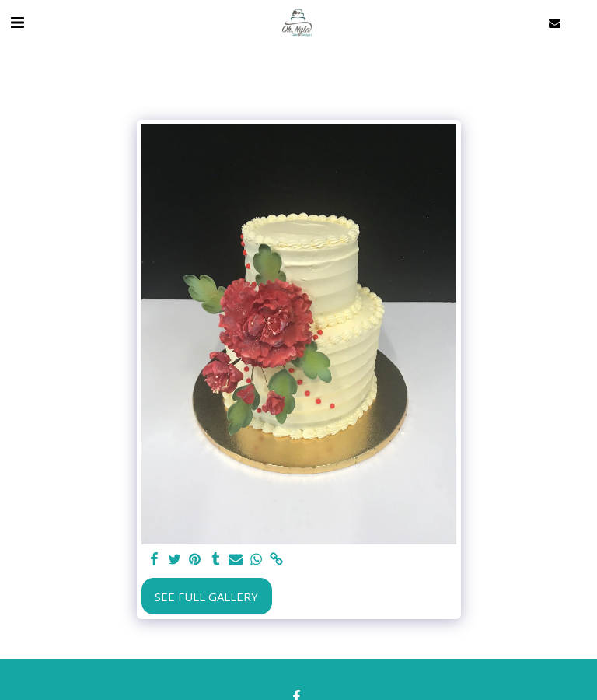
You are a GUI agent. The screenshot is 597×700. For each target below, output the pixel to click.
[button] (17, 22)
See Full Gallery (206, 597)
